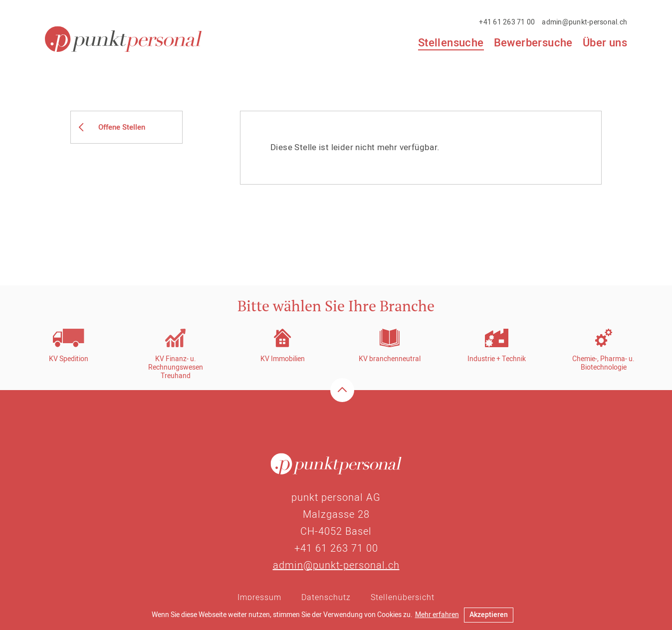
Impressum (259, 598)
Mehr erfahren (437, 615)
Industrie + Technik (497, 359)
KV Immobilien (283, 359)
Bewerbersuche (533, 43)
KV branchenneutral (390, 359)
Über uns (605, 43)
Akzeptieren (489, 615)
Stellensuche (451, 43)
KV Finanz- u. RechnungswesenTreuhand (176, 367)
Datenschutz (326, 598)
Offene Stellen (122, 127)
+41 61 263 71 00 (507, 22)
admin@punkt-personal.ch (584, 22)
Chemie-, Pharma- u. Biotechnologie (603, 363)
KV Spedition (69, 359)
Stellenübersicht (403, 598)
